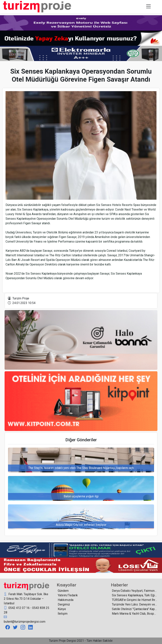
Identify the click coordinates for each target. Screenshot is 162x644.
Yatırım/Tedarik (68, 595)
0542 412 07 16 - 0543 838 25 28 (26, 610)
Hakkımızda (66, 600)
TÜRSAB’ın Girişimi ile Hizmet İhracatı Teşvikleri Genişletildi (135, 600)
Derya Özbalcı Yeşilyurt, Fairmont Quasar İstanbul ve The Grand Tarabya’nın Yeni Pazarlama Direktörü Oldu (135, 591)
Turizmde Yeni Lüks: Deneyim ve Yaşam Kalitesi (135, 604)
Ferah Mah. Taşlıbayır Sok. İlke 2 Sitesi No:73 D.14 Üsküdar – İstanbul (26, 599)
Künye (62, 609)
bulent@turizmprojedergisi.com (25, 619)
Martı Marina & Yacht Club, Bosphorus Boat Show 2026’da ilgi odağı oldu (135, 614)
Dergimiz (64, 604)
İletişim (63, 614)
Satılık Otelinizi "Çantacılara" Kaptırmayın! (135, 609)
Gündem (63, 591)
